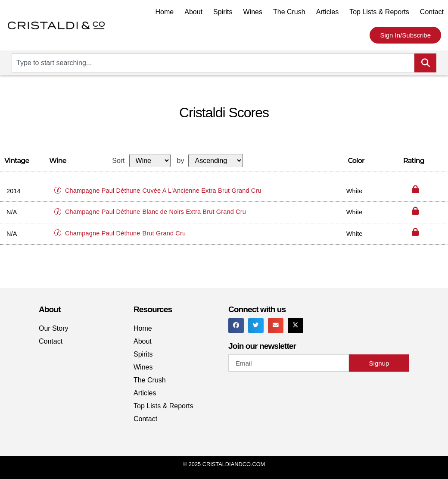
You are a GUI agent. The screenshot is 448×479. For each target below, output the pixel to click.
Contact (432, 12)
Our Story (53, 328)
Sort (118, 161)
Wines (253, 12)
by (181, 161)
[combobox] (213, 63)
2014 (14, 191)
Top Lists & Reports (379, 12)
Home (165, 12)
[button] (60, 187)
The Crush (289, 12)
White (355, 191)
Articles (327, 12)
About (193, 12)
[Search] (425, 63)
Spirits (223, 12)
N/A (12, 212)
